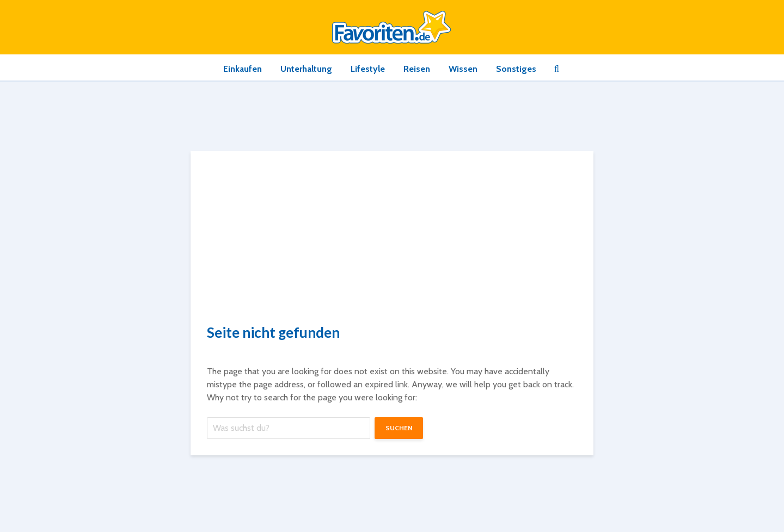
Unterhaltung (306, 69)
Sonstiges (516, 69)
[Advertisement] (392, 242)
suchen (399, 428)
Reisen (417, 69)
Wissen (463, 69)
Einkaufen (243, 69)
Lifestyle (368, 69)
